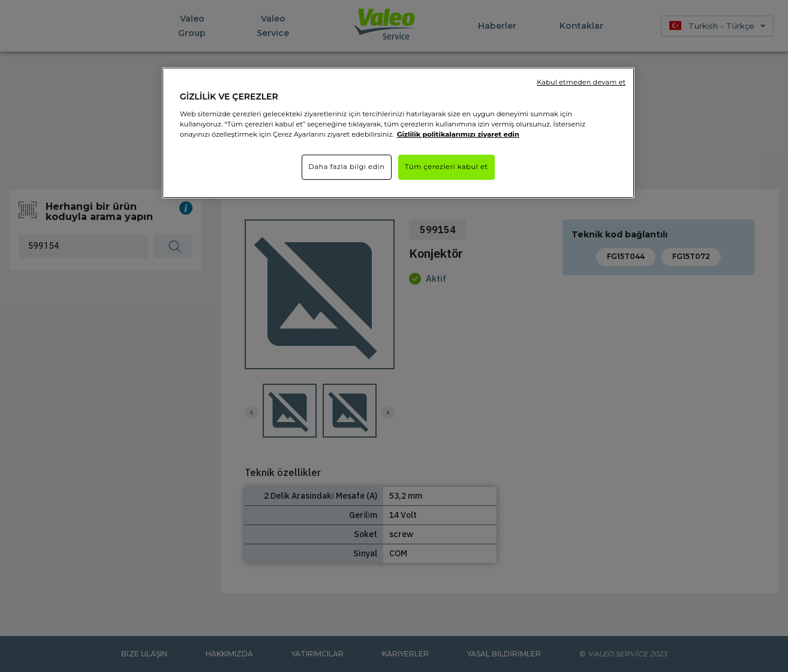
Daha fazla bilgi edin (346, 167)
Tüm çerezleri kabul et (446, 167)
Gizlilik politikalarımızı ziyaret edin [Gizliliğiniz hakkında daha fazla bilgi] (458, 134)
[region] (398, 133)
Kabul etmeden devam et (581, 82)
